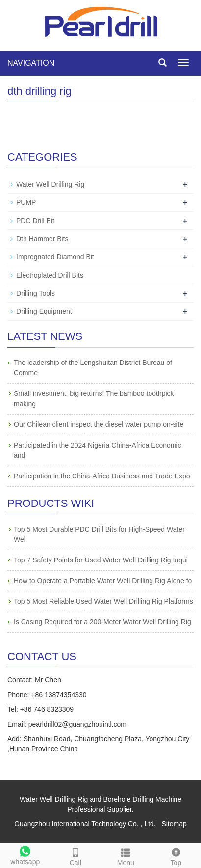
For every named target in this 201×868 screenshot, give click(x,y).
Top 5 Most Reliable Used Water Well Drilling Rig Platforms (103, 601)
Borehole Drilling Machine (142, 799)
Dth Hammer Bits (42, 239)
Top (176, 855)
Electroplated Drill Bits (50, 275)
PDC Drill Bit (35, 221)
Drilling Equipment (44, 311)
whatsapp (25, 854)
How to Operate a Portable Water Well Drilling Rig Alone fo (103, 581)
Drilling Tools (36, 293)
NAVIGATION (31, 63)
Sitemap (174, 824)
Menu (126, 855)
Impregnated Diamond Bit (55, 257)
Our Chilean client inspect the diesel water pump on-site (99, 424)
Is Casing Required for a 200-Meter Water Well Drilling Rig (102, 622)
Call (76, 855)
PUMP (26, 202)
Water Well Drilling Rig (50, 184)
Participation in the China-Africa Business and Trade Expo (102, 476)
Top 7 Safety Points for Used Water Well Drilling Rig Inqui (101, 560)
